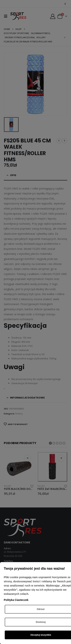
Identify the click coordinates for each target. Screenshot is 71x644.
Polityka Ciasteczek (16, 600)
